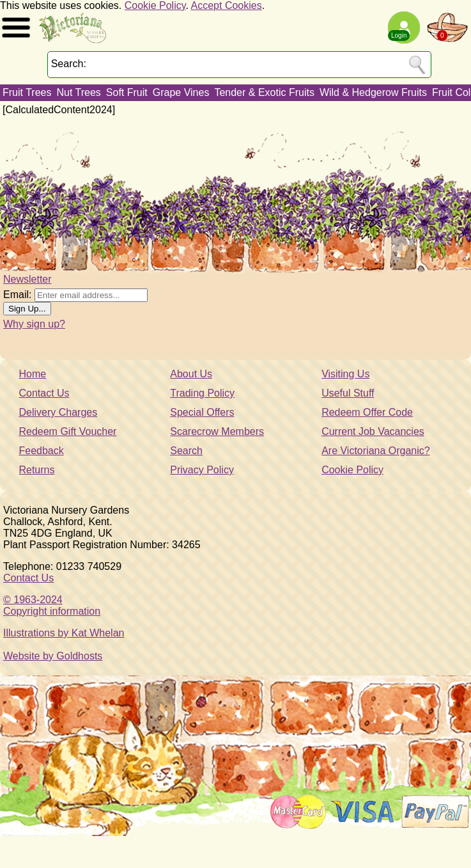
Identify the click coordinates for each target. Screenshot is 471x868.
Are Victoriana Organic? (376, 451)
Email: (17, 295)
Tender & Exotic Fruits (264, 92)
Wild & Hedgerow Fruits (373, 92)
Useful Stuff (348, 393)
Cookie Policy (155, 5)
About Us (191, 374)
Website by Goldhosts (53, 656)
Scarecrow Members (217, 431)
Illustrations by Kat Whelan (64, 633)
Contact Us (44, 393)
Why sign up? (34, 324)
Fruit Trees (27, 92)
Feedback (41, 451)
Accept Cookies (227, 5)
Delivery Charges (58, 412)
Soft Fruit (127, 92)
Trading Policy (202, 393)
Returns (36, 470)
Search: (69, 64)
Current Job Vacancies (373, 431)
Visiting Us (345, 374)
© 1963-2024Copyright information (52, 605)
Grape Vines (181, 92)
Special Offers (202, 412)
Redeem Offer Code (367, 412)
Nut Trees (78, 92)
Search (186, 451)
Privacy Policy (202, 470)
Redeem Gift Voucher (67, 431)
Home (32, 374)
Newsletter (27, 279)
